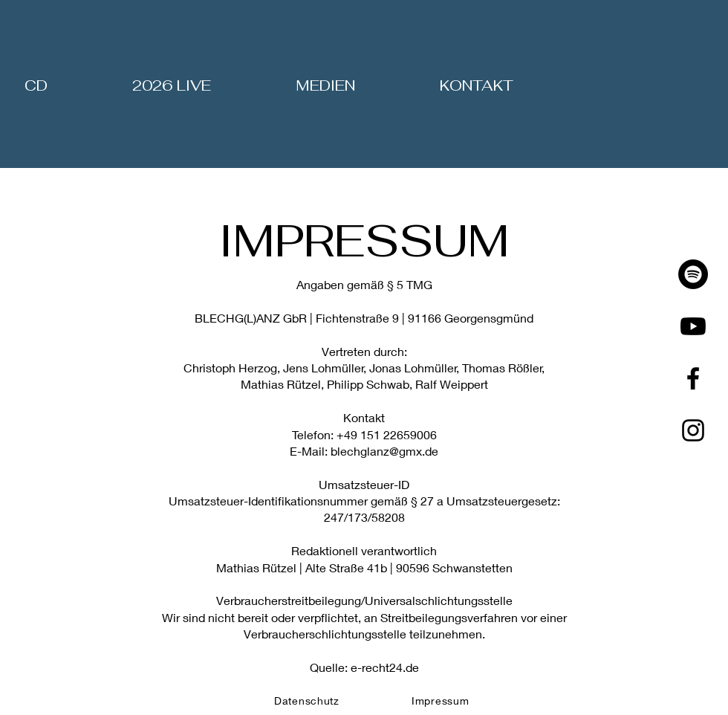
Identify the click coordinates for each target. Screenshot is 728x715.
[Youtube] (693, 326)
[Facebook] (693, 378)
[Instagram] (693, 430)
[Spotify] (693, 274)
